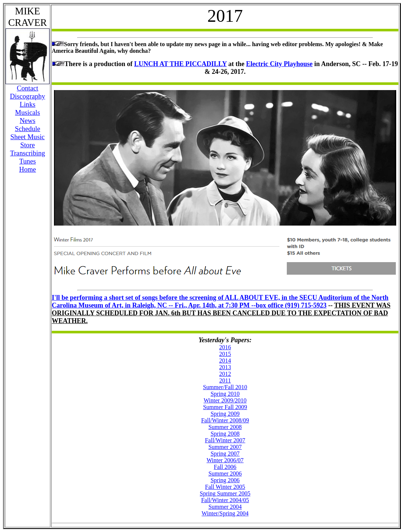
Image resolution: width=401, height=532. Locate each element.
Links (28, 104)
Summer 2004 (225, 507)
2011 (225, 380)
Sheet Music (28, 137)
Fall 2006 (225, 467)
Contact (27, 88)
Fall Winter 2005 (225, 487)
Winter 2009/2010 (225, 400)
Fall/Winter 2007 (225, 440)
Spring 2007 (225, 454)
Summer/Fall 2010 (225, 387)
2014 (225, 361)
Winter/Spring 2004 (225, 513)
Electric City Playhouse (279, 64)
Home (28, 169)
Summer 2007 (225, 447)
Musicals (28, 112)
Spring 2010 (225, 394)
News (28, 121)
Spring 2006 (225, 480)
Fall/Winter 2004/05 (225, 500)
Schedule (27, 129)
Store (28, 145)
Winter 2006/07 (225, 460)
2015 (225, 354)
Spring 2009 (225, 414)
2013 (225, 367)
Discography (28, 96)
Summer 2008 (225, 427)
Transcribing (28, 153)
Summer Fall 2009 (225, 407)
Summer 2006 (225, 473)
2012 (225, 374)
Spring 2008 (225, 434)
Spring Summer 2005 (225, 493)
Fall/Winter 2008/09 (225, 420)
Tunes (28, 161)
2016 (225, 347)
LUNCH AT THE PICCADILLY (180, 64)
